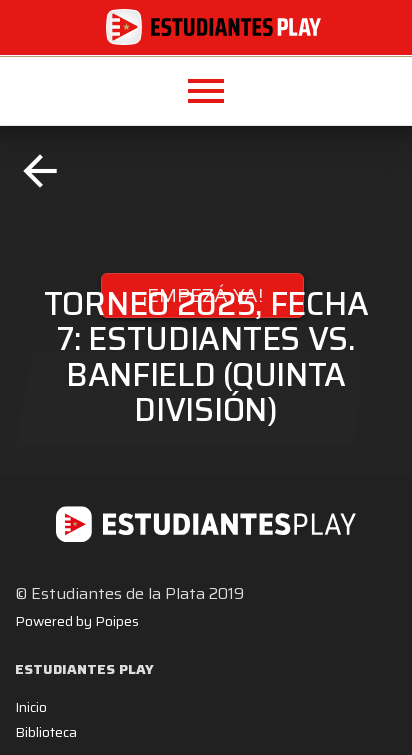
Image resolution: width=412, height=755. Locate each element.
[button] (206, 91)
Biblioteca (46, 732)
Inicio (31, 707)
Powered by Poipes (77, 621)
